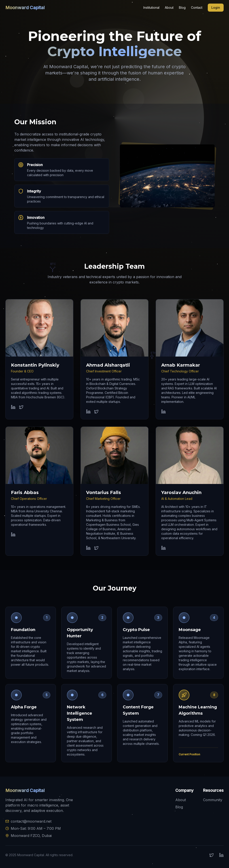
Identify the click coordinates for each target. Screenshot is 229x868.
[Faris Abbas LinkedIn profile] (13, 534)
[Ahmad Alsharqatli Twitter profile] (96, 412)
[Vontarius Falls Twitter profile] (96, 548)
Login (216, 7)
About (169, 7)
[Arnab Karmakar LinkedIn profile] (163, 412)
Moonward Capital (25, 8)
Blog (182, 7)
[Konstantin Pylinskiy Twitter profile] (21, 407)
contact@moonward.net (31, 821)
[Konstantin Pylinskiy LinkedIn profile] (13, 407)
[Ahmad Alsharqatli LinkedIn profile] (88, 412)
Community (213, 800)
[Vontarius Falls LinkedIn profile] (88, 548)
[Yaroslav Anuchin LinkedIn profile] (163, 548)
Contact (197, 7)
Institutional (151, 7)
